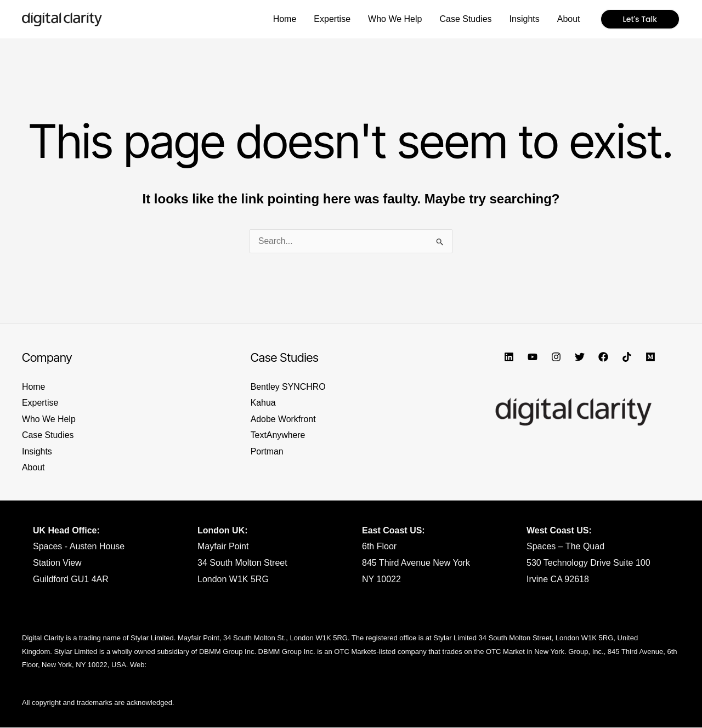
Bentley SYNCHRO (288, 387)
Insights (37, 451)
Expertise (40, 403)
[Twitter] (580, 357)
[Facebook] (603, 357)
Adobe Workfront (284, 419)
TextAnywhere (278, 436)
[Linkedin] (509, 357)
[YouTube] (533, 357)
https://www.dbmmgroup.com (195, 665)
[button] (640, 19)
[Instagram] (556, 357)
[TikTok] (627, 357)
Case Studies (48, 436)
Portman (267, 451)
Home (34, 387)
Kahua (263, 403)
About (33, 468)
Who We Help (49, 419)
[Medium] (650, 357)
